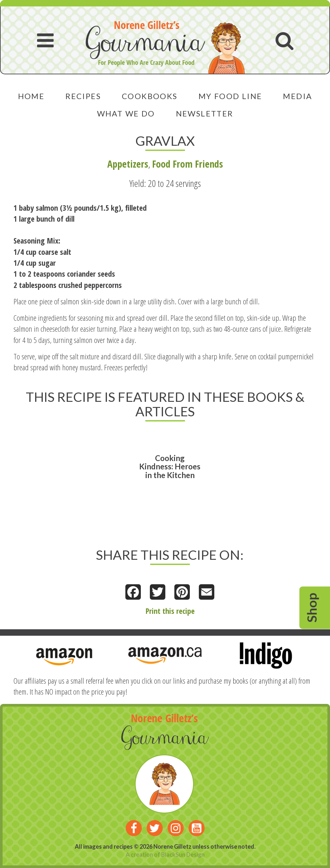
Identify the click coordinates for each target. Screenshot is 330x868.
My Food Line (230, 96)
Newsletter (205, 113)
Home (31, 96)
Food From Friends (188, 164)
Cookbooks (150, 96)
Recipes (83, 96)
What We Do (126, 113)
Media (297, 96)
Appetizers (128, 164)
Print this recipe (170, 611)
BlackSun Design (183, 854)
